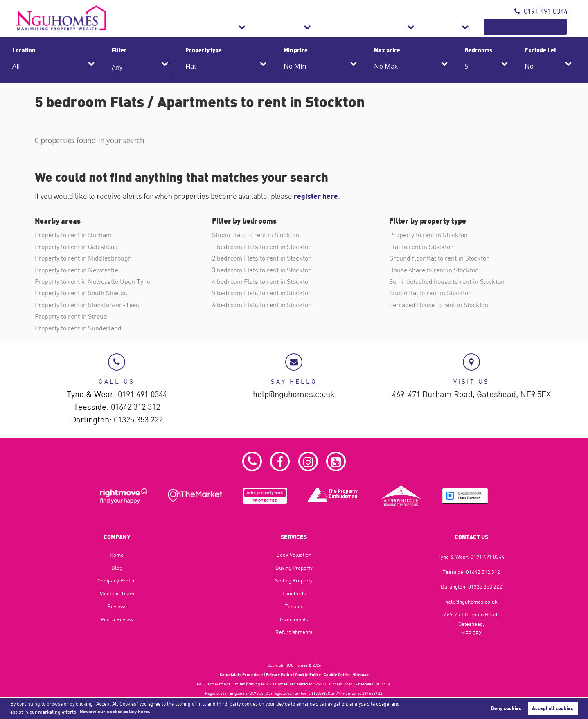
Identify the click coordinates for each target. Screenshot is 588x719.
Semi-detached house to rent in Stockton (447, 281)
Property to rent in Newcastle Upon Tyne (92, 281)
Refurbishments (409, 27)
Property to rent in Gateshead (76, 246)
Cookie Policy (308, 674)
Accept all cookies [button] (553, 708)
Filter (119, 50)
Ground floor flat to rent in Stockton (439, 258)
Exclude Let (540, 50)
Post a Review (117, 618)
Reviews (117, 606)
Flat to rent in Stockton (421, 246)
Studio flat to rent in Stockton (430, 292)
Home (117, 554)
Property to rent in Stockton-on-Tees (87, 304)
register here (317, 196)
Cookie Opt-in (337, 674)
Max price (387, 50)
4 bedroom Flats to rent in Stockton (262, 281)
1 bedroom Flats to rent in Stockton (262, 246)
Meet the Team (117, 593)
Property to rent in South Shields (81, 292)
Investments (294, 618)
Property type (204, 50)
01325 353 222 (138, 419)
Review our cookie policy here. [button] (115, 711)
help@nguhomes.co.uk (294, 394)
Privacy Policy (279, 674)
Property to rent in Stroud (71, 315)
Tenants (294, 606)
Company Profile (117, 580)
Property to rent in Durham (73, 235)
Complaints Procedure (241, 674)
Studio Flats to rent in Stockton (256, 235)
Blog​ (117, 567)
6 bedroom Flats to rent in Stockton (262, 304)
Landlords (294, 593)
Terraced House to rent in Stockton (439, 304)
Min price (296, 50)
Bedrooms (479, 50)
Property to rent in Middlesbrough (83, 258)
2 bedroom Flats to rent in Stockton (262, 258)
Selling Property (294, 580)
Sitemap (361, 674)
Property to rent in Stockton (428, 235)
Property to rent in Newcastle (77, 269)
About (472, 27)
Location (24, 50)
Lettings (342, 27)
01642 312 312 (135, 406)
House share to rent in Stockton (434, 269)
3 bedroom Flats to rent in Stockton (262, 269)
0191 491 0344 (541, 11)
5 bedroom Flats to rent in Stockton (262, 292)
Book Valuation (536, 27)
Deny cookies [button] (506, 708)
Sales (294, 27)
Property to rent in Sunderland (78, 327)
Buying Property (294, 567)
